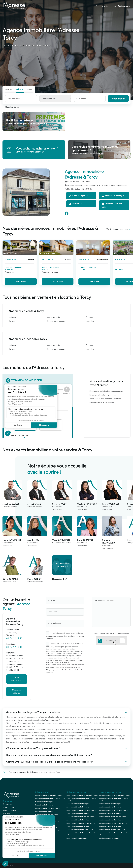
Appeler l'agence (78, 196)
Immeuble (90, 321)
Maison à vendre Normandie (44, 805)
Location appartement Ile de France (111, 820)
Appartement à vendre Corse (76, 838)
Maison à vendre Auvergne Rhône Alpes (48, 795)
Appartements (54, 317)
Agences (12, 772)
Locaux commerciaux (56, 321)
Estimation (75, 204)
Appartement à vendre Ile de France (79, 820)
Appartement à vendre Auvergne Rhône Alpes (82, 795)
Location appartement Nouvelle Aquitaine (113, 810)
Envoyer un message (113, 196)
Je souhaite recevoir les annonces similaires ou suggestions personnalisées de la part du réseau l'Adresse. (65, 636)
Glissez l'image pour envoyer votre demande (111, 633)
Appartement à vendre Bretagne (78, 804)
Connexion (124, 6)
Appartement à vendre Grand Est (78, 813)
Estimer (8, 89)
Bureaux (89, 317)
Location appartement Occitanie (110, 826)
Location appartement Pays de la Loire (112, 830)
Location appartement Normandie (110, 807)
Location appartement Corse (108, 838)
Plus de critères (13, 107)
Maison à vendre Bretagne (44, 802)
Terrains (12, 321)
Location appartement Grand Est (110, 813)
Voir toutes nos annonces (118, 229)
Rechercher (118, 99)
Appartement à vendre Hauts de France (80, 817)
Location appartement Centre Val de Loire (113, 823)
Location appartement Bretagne (110, 804)
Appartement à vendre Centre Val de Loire (81, 823)
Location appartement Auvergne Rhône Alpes (114, 795)
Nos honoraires (17, 679)
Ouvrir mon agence (9, 810)
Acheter (105, 6)
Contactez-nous (8, 807)
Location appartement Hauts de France (112, 817)
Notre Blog (6, 814)
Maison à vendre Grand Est (44, 811)
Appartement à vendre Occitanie (78, 826)
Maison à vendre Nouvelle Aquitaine (47, 808)
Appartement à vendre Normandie (78, 807)
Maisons (12, 317)
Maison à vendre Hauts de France (46, 815)
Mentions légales (17, 691)
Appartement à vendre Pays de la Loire (80, 830)
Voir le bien (21, 281)
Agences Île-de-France (29, 772)
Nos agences (7, 804)
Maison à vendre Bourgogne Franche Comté (50, 798)
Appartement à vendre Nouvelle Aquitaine (81, 810)
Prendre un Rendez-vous (112, 205)
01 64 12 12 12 (14, 638)
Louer (113, 6)
